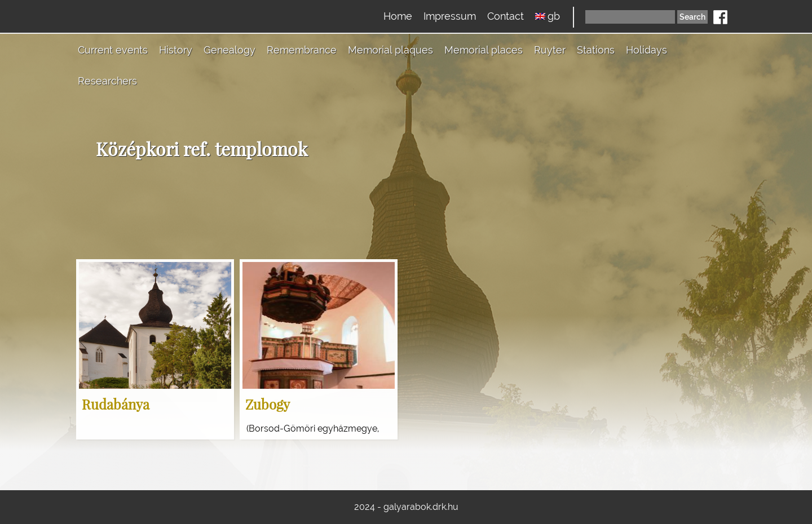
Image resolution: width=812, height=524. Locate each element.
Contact (506, 16)
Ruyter (550, 50)
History (176, 50)
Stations (596, 50)
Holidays (646, 50)
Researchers (107, 81)
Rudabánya (116, 404)
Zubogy (268, 404)
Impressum (450, 16)
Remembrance (302, 50)
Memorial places (484, 50)
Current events (113, 50)
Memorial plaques (390, 50)
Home (398, 16)
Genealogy (230, 50)
